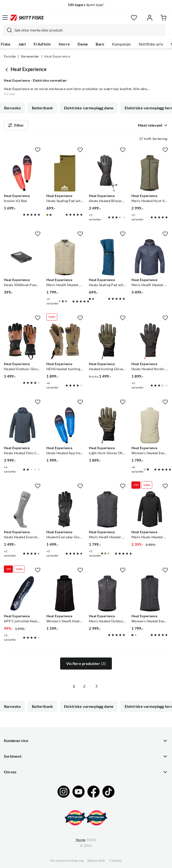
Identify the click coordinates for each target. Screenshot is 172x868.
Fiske (6, 44)
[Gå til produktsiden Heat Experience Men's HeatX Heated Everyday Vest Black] (107, 509)
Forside (10, 56)
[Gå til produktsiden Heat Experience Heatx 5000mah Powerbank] (22, 257)
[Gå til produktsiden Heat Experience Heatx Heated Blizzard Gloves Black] (107, 173)
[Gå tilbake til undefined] (7, 69)
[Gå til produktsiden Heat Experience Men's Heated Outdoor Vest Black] (107, 593)
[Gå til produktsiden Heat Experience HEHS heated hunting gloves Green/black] (65, 341)
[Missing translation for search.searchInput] (7, 30)
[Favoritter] (134, 18)
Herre (64, 44)
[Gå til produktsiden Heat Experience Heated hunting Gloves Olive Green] (107, 341)
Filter (16, 125)
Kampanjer (122, 44)
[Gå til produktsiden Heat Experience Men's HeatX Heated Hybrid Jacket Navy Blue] (150, 257)
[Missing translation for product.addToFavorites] (38, 150)
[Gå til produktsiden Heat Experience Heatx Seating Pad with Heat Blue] (107, 257)
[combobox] (84, 30)
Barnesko (12, 108)
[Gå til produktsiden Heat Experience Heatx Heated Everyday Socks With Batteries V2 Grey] (22, 509)
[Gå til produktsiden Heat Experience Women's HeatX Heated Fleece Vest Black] (65, 593)
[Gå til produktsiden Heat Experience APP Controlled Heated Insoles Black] (22, 593)
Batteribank (42, 108)
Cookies (115, 861)
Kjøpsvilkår (97, 861)
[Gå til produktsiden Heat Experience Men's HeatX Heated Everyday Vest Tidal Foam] (65, 257)
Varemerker (30, 56)
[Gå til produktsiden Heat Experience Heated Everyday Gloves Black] (65, 509)
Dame (83, 44)
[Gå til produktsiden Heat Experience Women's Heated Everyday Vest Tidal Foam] (150, 425)
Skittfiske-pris (151, 44)
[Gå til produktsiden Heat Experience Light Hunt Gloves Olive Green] (107, 425)
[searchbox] (89, 30)
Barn (100, 44)
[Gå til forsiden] (27, 18)
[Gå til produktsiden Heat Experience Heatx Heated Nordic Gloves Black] (150, 341)
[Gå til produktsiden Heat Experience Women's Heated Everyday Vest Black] (150, 593)
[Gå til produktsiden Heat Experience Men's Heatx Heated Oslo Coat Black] (150, 509)
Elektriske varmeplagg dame (89, 108)
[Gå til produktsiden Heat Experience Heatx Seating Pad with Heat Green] (65, 173)
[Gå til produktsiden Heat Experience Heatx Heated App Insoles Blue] (65, 425)
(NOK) (86, 840)
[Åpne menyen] (5, 18)
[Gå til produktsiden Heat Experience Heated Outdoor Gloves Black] (22, 341)
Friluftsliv (42, 44)
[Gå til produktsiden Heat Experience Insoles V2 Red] (22, 173)
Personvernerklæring (67, 861)
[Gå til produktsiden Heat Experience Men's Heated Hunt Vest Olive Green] (150, 173)
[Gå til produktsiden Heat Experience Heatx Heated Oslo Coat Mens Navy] (22, 425)
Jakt (22, 44)
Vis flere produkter (86, 664)
